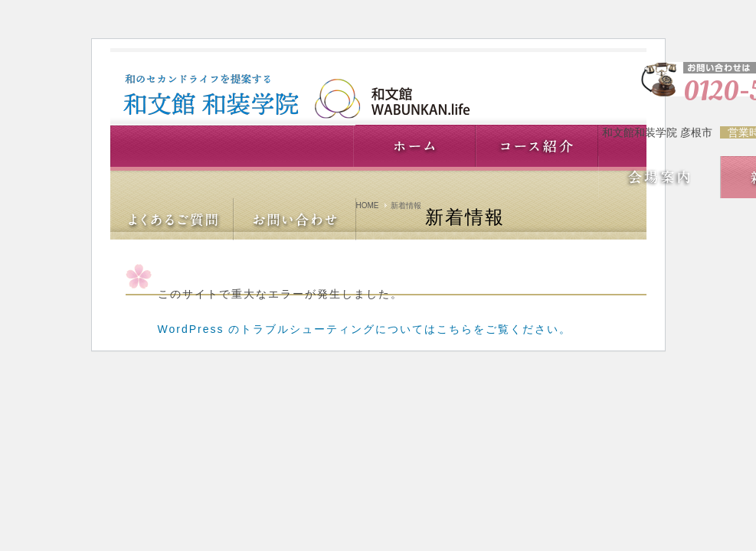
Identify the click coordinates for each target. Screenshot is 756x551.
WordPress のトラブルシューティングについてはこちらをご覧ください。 (365, 329)
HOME (368, 205)
